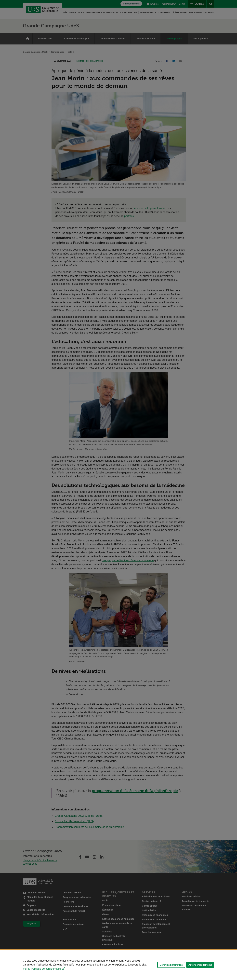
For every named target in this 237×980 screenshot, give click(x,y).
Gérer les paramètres (171, 965)
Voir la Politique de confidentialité (42, 969)
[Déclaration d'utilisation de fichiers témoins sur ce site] (118, 965)
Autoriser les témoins (200, 965)
